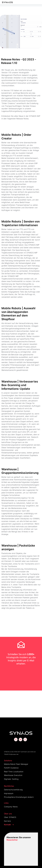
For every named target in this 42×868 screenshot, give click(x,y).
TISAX (6, 754)
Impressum (9, 793)
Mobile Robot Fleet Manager (16, 764)
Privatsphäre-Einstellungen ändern (19, 797)
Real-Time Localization (14, 772)
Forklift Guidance (11, 768)
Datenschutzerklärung (13, 790)
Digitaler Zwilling (11, 779)
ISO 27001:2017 (16, 752)
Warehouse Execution (13, 775)
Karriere (7, 821)
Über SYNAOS (10, 817)
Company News (11, 807)
